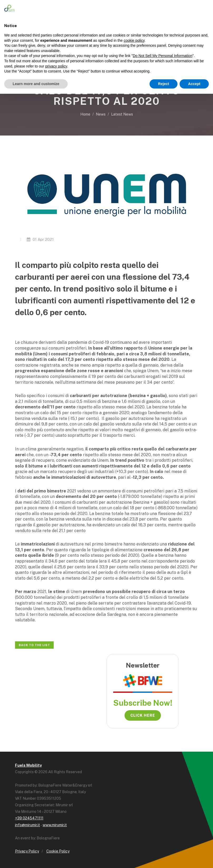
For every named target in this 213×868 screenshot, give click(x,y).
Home (85, 114)
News (101, 114)
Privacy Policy (27, 851)
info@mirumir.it (28, 825)
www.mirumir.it (55, 825)
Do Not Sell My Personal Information (162, 56)
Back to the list (34, 645)
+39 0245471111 (29, 818)
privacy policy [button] (56, 66)
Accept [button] (194, 84)
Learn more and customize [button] (36, 84)
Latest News (122, 114)
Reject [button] (164, 84)
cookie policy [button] (134, 40)
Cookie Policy (58, 851)
